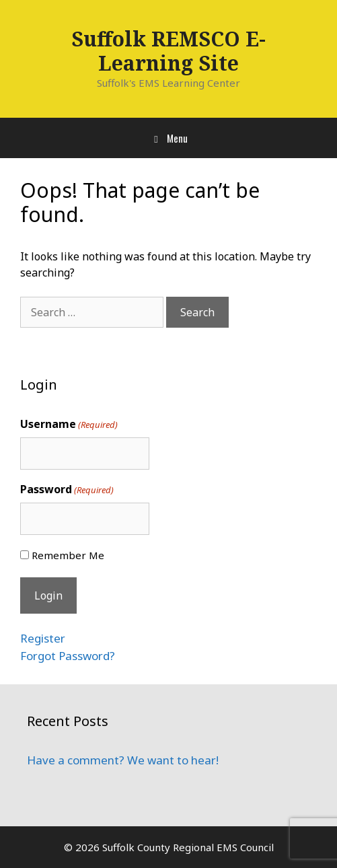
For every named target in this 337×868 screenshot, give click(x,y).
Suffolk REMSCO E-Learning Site (168, 51)
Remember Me (68, 555)
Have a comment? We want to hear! (123, 760)
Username (69, 424)
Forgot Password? (68, 656)
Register (43, 638)
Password (67, 490)
